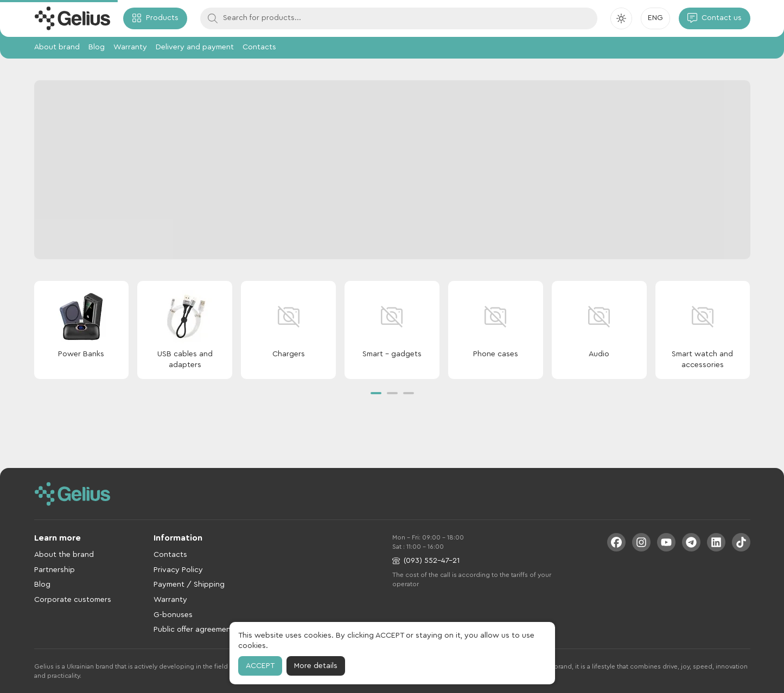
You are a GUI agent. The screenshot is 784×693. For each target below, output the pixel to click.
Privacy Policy (178, 570)
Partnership (55, 570)
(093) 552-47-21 (426, 561)
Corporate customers (73, 600)
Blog (97, 47)
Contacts (259, 47)
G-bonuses (173, 615)
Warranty (130, 47)
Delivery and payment (195, 47)
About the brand (64, 555)
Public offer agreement (194, 630)
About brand (57, 47)
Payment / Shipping (189, 585)
